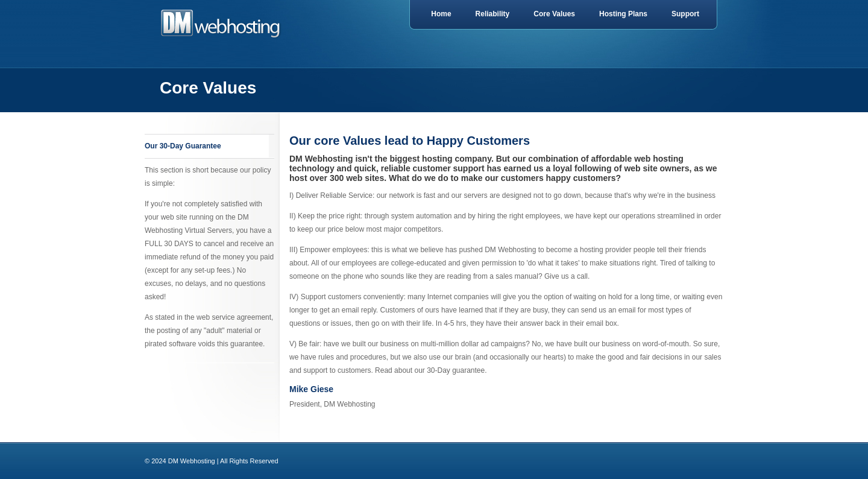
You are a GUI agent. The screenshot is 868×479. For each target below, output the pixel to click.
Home (441, 14)
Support (685, 14)
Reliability (493, 14)
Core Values (554, 14)
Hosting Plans (623, 14)
